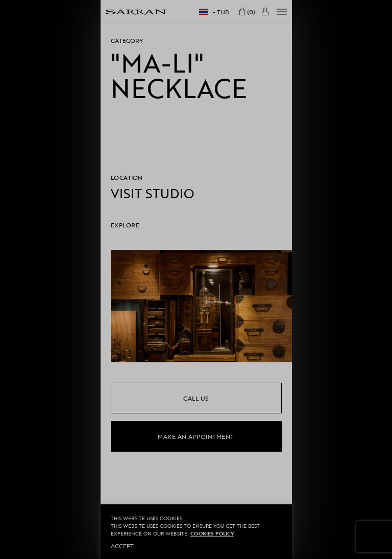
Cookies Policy (212, 534)
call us (196, 398)
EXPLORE (125, 225)
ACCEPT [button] (122, 546)
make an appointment (196, 436)
